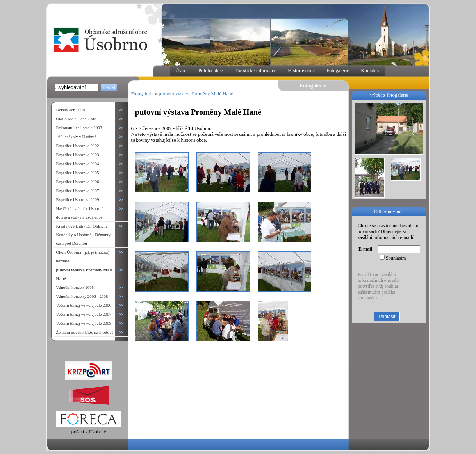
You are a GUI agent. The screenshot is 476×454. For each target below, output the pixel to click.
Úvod (181, 71)
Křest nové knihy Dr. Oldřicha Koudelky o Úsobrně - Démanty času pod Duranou (84, 235)
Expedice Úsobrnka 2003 (78, 155)
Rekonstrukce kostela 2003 (79, 128)
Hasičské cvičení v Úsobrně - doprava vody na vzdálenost (81, 213)
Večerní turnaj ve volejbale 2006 (84, 305)
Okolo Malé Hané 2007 (76, 119)
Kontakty (370, 71)
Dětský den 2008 (71, 110)
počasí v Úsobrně (89, 429)
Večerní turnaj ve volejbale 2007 (84, 314)
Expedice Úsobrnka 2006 (78, 182)
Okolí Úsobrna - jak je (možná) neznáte (83, 256)
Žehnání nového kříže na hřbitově (85, 332)
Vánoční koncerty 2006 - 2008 (82, 296)
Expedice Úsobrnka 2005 (78, 173)
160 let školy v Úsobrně (77, 137)
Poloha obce (211, 71)
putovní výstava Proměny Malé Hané (196, 94)
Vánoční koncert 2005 (75, 287)
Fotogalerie (338, 71)
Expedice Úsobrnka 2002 (78, 146)
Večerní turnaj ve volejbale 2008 (84, 323)
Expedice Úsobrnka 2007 (78, 191)
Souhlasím (396, 258)
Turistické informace (256, 71)
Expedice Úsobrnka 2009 (78, 199)
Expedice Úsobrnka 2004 (78, 164)
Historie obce (301, 71)
